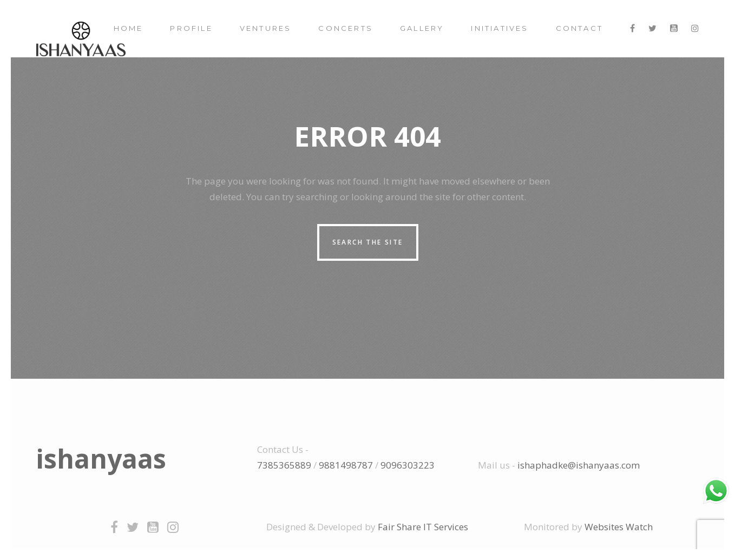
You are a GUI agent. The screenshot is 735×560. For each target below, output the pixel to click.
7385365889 (284, 465)
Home (129, 28)
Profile (191, 28)
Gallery (422, 28)
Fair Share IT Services (423, 527)
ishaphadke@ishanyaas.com (579, 465)
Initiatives (500, 28)
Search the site (368, 242)
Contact (579, 28)
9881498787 (346, 465)
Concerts (346, 28)
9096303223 (408, 465)
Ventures (266, 28)
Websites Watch (619, 527)
